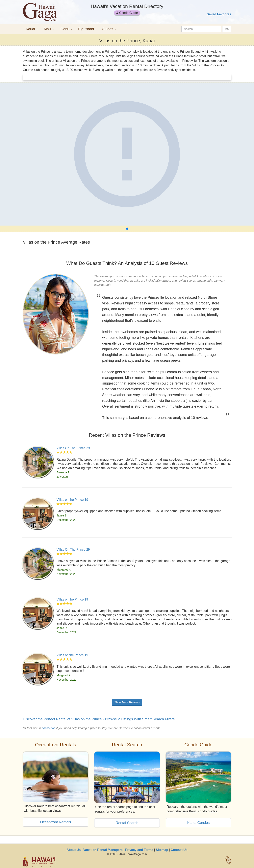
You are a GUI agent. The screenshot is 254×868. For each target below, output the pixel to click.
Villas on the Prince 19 (72, 500)
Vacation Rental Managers (103, 850)
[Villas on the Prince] (127, 154)
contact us (49, 728)
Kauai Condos (198, 823)
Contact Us (179, 850)
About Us (74, 850)
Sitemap (162, 850)
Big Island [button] (87, 29)
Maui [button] (49, 29)
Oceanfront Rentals (55, 822)
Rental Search (127, 823)
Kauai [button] (32, 29)
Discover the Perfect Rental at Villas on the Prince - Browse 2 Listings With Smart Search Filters (99, 719)
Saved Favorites (219, 14)
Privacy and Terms (139, 850)
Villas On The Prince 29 (73, 448)
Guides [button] (109, 29)
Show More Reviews (127, 702)
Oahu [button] (66, 29)
